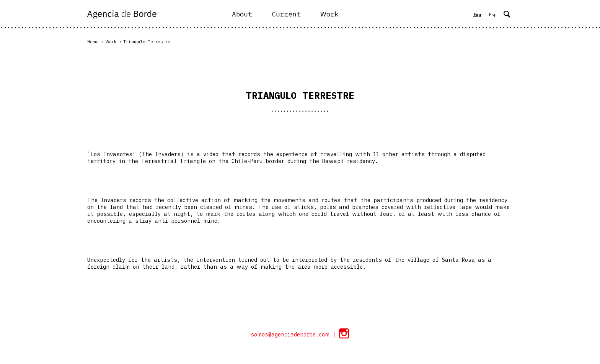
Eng (477, 15)
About (242, 14)
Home (93, 42)
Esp (493, 15)
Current (286, 14)
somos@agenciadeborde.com (292, 335)
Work (329, 14)
